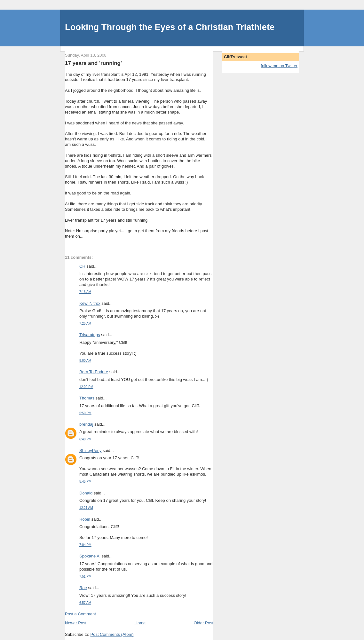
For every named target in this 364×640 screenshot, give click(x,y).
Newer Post (76, 623)
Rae (83, 588)
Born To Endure (94, 372)
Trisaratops (90, 335)
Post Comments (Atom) (112, 634)
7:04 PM (85, 545)
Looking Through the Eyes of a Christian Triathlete (170, 27)
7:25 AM (85, 324)
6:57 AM (85, 603)
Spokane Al (90, 556)
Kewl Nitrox (90, 303)
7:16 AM (85, 292)
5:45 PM (85, 482)
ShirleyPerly (90, 450)
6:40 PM (85, 439)
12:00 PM (86, 387)
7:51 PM (85, 577)
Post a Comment (80, 614)
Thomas (87, 398)
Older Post (204, 623)
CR (82, 266)
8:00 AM (85, 361)
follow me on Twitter (279, 66)
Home (140, 623)
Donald (86, 493)
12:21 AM (86, 508)
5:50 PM (85, 413)
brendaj (86, 424)
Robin (85, 519)
